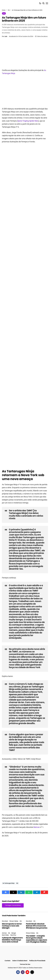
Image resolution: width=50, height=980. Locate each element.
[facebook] (18, 972)
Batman (37, 827)
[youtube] (27, 972)
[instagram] (23, 972)
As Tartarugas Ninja (9, 883)
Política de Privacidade (37, 961)
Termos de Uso (25, 964)
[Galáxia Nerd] (11, 3)
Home (4, 10)
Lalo (6, 36)
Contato (7, 961)
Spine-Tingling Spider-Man (28, 121)
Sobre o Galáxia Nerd (20, 961)
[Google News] (32, 972)
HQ (9, 10)
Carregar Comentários (13, 905)
